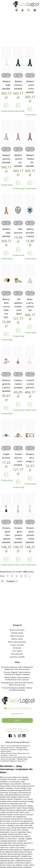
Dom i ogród (26, 602)
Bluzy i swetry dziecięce (26, 593)
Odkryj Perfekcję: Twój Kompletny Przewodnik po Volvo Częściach (26, 629)
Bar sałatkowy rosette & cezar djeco (27, 278)
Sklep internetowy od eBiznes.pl (26, 691)
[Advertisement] (26, 27)
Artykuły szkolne (26, 584)
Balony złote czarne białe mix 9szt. (10, 277)
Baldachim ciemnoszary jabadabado (27, 74)
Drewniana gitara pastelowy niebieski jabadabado (27, 490)
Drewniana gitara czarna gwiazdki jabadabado (10, 490)
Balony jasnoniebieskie (28, 209)
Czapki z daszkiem (26, 596)
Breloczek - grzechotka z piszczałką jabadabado (10, 348)
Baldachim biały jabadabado (10, 74)
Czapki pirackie (10, 414)
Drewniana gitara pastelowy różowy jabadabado (44, 490)
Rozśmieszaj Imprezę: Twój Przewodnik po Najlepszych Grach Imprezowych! (26, 619)
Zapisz (26, 669)
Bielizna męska (26, 590)
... (31, 527)
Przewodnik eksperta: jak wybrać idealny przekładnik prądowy (26, 638)
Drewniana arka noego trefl (44, 416)
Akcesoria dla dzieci (26, 581)
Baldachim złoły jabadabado (10, 210)
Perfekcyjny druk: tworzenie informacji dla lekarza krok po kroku (26, 634)
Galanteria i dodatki (26, 608)
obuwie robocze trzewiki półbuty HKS (19, 698)
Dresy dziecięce (26, 605)
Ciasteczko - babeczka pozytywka (27, 346)
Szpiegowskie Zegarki (29, 702)
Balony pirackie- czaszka (44, 210)
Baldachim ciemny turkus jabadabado (44, 76)
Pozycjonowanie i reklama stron (26, 680)
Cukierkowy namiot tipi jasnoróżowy (44, 346)
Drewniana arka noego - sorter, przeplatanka (27, 418)
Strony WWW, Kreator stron (26, 677)
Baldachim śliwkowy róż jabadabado (44, 144)
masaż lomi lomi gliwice (21, 696)
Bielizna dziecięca (26, 587)
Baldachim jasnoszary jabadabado (10, 144)
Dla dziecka (26, 599)
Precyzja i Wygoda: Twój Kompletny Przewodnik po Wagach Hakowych (26, 624)
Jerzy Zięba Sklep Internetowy (19, 694)
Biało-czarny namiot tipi (44, 275)
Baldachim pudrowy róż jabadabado (27, 144)
